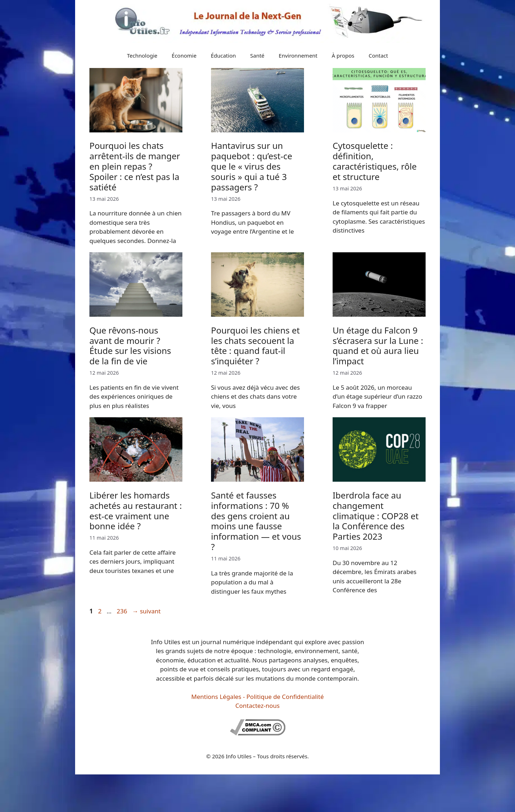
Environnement (298, 55)
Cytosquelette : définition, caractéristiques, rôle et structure (375, 161)
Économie (184, 55)
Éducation (223, 55)
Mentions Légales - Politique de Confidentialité (257, 697)
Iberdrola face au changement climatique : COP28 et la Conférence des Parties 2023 (376, 516)
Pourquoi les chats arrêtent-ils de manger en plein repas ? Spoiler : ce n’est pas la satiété (135, 166)
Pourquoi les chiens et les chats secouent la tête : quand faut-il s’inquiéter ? (255, 346)
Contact (378, 55)
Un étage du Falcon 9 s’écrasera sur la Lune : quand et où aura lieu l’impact (378, 346)
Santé (257, 55)
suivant (146, 611)
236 (122, 611)
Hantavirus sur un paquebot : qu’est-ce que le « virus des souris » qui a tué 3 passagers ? (252, 166)
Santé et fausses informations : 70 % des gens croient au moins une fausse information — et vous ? (256, 521)
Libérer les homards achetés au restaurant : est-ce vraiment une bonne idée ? (136, 510)
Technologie (142, 55)
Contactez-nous (257, 706)
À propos (343, 55)
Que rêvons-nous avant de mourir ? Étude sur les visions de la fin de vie (130, 346)
